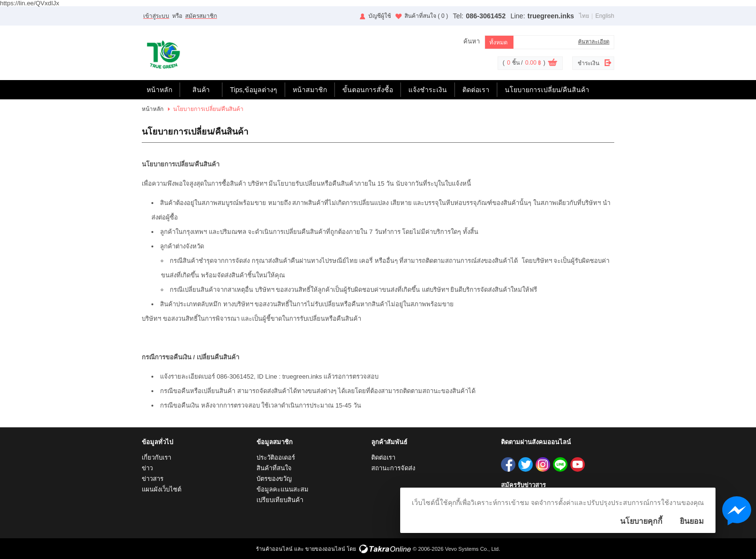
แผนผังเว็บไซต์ (162, 489)
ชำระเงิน (588, 63)
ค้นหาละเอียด (594, 41)
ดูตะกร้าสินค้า (553, 64)
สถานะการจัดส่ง (393, 468)
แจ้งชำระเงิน (428, 90)
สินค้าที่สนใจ (426, 16)
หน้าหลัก (159, 90)
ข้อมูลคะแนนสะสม (283, 489)
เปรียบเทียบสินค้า (280, 500)
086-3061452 (486, 16)
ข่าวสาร (153, 479)
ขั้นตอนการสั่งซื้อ (368, 90)
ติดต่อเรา (476, 90)
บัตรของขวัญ (274, 479)
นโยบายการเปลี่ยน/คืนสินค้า (547, 90)
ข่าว (147, 468)
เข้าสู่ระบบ (156, 16)
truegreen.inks (551, 16)
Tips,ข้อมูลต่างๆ (254, 90)
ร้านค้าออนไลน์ (274, 549)
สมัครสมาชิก (201, 16)
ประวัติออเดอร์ (276, 457)
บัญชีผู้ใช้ (380, 16)
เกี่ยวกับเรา (156, 457)
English (605, 16)
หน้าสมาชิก (310, 90)
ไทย (584, 16)
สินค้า (201, 90)
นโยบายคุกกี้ (641, 521)
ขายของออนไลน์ (325, 549)
